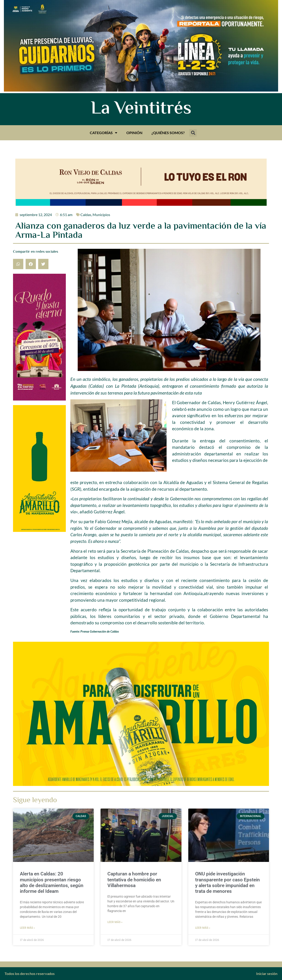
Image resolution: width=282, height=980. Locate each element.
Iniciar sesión (267, 973)
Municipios (101, 215)
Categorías (104, 133)
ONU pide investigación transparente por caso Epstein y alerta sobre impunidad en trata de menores (227, 883)
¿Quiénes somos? (168, 133)
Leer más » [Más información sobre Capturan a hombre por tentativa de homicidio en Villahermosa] (115, 922)
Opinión (134, 133)
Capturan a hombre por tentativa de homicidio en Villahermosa (134, 880)
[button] (193, 133)
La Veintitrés (141, 109)
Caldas (86, 215)
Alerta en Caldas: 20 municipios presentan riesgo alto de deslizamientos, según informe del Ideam (52, 883)
